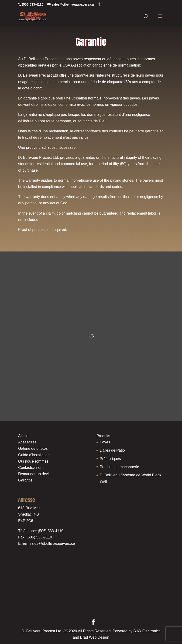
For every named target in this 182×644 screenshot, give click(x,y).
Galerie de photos (33, 448)
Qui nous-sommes (33, 461)
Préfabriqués (110, 459)
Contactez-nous (31, 468)
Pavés (105, 442)
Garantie (25, 480)
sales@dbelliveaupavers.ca (52, 543)
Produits (103, 436)
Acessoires (27, 442)
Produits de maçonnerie (119, 467)
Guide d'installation (34, 455)
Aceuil (23, 436)
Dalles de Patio (112, 450)
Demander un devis (34, 474)
